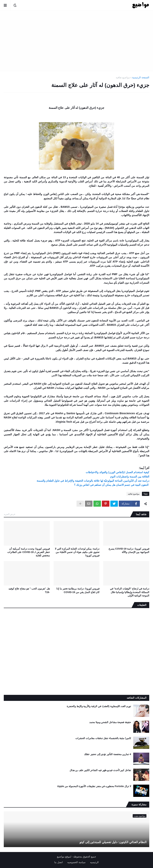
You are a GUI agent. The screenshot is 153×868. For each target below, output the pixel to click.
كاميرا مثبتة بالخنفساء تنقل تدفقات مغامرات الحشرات (103, 738)
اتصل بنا (59, 862)
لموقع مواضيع (64, 857)
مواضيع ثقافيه (123, 77)
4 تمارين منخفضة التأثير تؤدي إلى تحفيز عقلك (108, 754)
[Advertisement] (76, 41)
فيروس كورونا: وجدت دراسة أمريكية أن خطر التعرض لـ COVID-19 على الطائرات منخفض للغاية (29, 552)
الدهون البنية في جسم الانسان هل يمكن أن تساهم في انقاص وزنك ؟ (112, 485)
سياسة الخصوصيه (76, 862)
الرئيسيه (94, 862)
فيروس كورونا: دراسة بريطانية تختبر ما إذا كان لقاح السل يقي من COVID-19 (78, 590)
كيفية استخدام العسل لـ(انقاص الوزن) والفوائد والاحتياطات (117, 472)
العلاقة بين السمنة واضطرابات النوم (130, 477)
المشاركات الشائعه (137, 698)
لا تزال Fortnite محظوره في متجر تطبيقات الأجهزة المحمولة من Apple (94, 786)
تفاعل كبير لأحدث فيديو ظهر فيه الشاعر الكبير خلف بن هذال (100, 770)
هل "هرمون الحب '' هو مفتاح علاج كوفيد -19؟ (29, 590)
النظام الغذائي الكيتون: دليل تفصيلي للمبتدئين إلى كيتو (113, 842)
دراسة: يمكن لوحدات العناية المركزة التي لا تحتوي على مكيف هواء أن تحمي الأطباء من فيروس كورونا (77, 552)
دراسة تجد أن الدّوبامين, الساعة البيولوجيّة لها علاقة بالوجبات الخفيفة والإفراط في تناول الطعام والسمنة (93, 481)
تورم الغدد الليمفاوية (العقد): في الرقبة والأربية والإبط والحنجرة (99, 706)
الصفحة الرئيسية (141, 77)
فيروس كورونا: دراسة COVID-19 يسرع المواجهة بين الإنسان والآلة (129, 550)
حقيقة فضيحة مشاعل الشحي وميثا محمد (110, 722)
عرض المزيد (10, 514)
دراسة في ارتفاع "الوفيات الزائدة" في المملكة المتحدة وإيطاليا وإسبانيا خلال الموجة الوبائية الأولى (130, 592)
